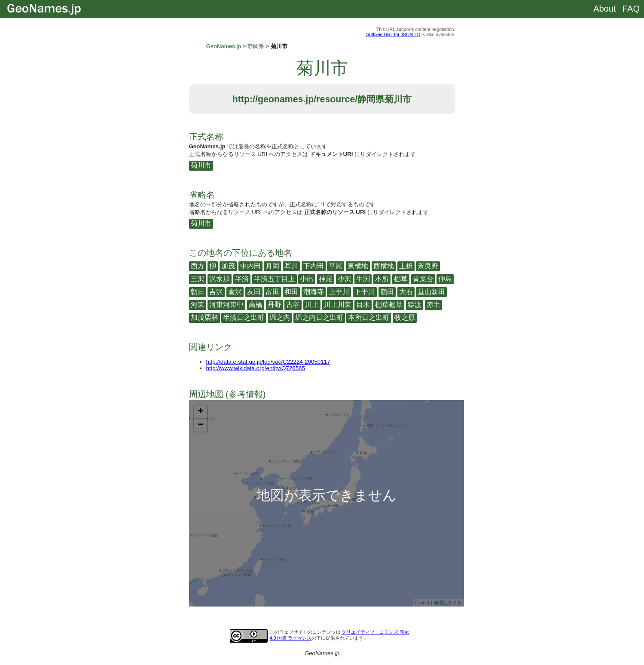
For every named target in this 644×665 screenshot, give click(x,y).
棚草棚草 (389, 305)
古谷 (293, 305)
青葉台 (423, 279)
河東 (198, 305)
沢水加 (220, 279)
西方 (198, 266)
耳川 (291, 266)
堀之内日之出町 (319, 317)
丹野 (275, 305)
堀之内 (280, 317)
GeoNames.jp (224, 46)
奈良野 (428, 266)
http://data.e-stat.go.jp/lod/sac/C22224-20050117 (268, 362)
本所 (382, 279)
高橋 (256, 305)
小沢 (345, 279)
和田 (291, 292)
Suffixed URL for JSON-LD (393, 34)
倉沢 (235, 292)
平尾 (336, 266)
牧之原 (405, 317)
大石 (406, 292)
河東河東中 (226, 305)
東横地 (358, 266)
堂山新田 (431, 292)
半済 (242, 279)
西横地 (384, 266)
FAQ (631, 9)
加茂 (228, 266)
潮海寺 (314, 292)
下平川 (365, 292)
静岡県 (256, 46)
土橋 (406, 266)
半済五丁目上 (275, 279)
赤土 (433, 305)
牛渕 (363, 279)
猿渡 (415, 305)
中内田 (250, 266)
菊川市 (201, 165)
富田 (272, 292)
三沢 (198, 279)
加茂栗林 (204, 317)
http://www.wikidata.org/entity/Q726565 (256, 368)
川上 (312, 305)
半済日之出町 (244, 317)
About (604, 9)
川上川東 (338, 305)
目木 (363, 305)
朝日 (198, 292)
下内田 (314, 266)
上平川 (339, 292)
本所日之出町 (369, 317)
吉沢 (216, 292)
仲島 (445, 279)
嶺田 (387, 292)
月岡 (272, 266)
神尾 (326, 279)
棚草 (401, 279)
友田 (254, 292)
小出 (307, 279)
